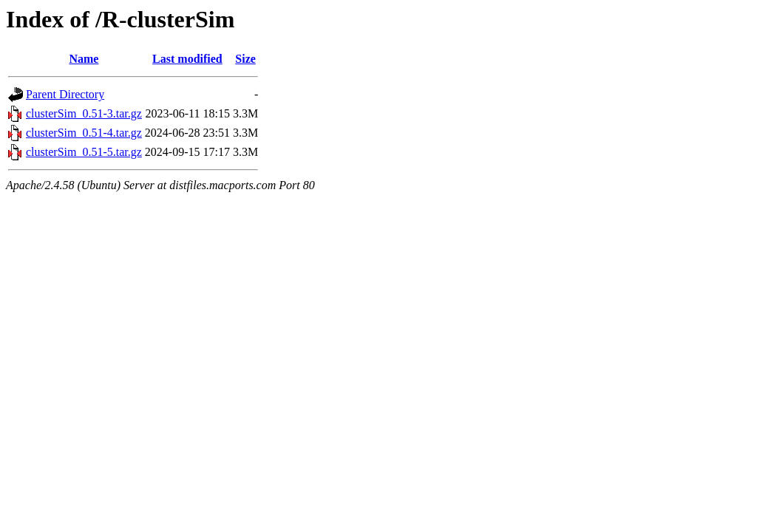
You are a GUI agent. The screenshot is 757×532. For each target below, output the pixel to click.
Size (245, 59)
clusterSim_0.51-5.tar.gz (84, 152)
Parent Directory (65, 94)
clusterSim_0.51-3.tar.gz (84, 113)
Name (84, 59)
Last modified (187, 59)
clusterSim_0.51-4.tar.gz (84, 133)
